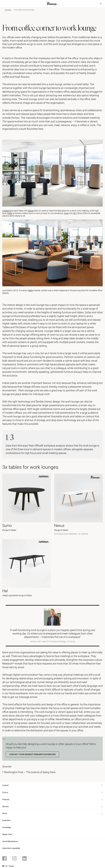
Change (11, 866)
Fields (10, 213)
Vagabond (7, 211)
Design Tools (7, 834)
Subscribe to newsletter (11, 848)
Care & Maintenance (10, 841)
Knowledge (8, 10)
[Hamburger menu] (101, 4)
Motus (31, 211)
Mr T (75, 213)
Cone (66, 213)
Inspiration (6, 820)
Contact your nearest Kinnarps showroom (32, 754)
